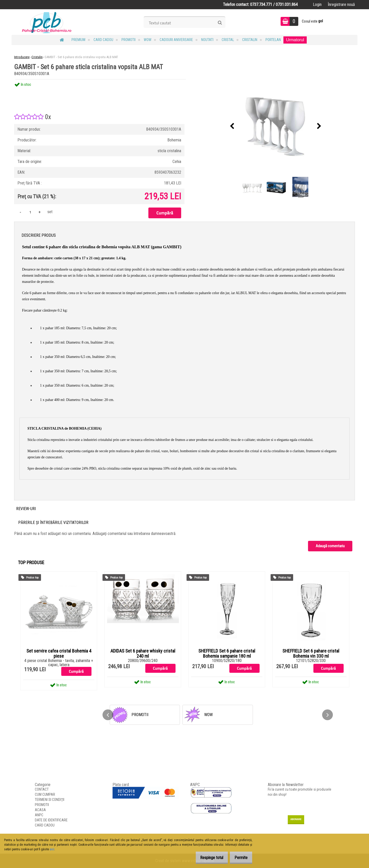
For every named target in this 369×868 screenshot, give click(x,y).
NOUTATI (207, 40)
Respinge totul (206, 858)
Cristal (228, 40)
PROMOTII (129, 40)
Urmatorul (295, 40)
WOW (148, 40)
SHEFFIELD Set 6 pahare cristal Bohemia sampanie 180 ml (227, 654)
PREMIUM (78, 40)
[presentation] (232, 126)
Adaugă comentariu (330, 546)
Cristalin (250, 40)
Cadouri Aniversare (176, 40)
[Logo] (47, 22)
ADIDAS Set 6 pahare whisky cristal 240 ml (143, 654)
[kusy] (30, 212)
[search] (220, 23)
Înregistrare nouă (341, 4)
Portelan (273, 40)
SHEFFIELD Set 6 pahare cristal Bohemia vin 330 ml (311, 654)
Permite (239, 858)
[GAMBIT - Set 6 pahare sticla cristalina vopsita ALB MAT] (276, 126)
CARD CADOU (103, 40)
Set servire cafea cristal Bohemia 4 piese (59, 654)
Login (317, 4)
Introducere (22, 57)
